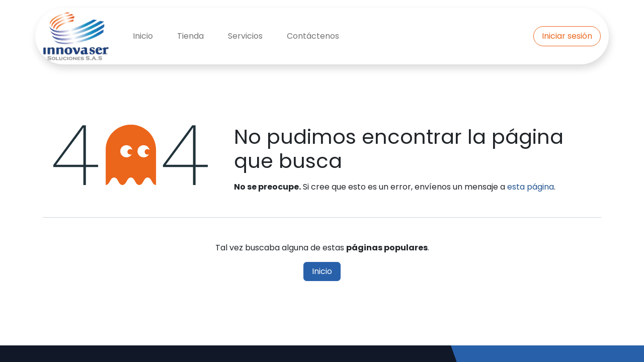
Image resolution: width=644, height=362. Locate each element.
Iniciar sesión (567, 36)
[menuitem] (143, 36)
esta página (531, 187)
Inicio (322, 271)
